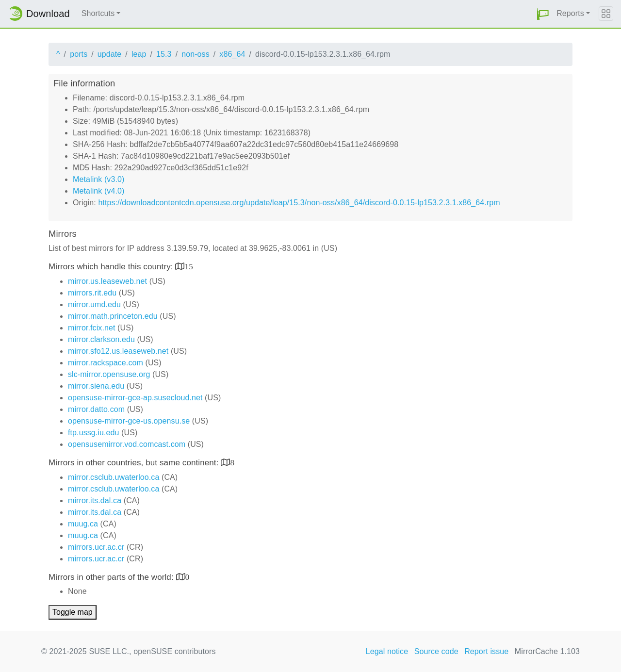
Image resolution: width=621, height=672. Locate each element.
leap (139, 54)
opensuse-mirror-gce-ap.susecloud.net (135, 398)
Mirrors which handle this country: (112, 267)
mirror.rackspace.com (106, 363)
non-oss (196, 54)
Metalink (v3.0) (98, 179)
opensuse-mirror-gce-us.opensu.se (129, 421)
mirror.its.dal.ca (95, 500)
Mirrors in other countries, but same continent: (135, 463)
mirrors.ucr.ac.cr (96, 547)
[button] (543, 14)
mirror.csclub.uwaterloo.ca (114, 477)
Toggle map (73, 612)
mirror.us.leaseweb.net (107, 281)
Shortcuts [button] (98, 13)
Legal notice (387, 651)
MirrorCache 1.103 (547, 651)
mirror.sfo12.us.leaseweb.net (118, 351)
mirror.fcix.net (92, 328)
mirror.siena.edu (96, 386)
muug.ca (83, 524)
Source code (436, 651)
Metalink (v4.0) (98, 191)
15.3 (164, 54)
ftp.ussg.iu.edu (94, 433)
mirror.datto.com (96, 409)
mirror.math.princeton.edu (113, 316)
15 (189, 266)
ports (79, 54)
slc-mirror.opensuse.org (109, 374)
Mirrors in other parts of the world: (112, 577)
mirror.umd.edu (94, 304)
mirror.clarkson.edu (101, 339)
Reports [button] (570, 13)
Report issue (486, 651)
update (110, 54)
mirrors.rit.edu (92, 293)
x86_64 (232, 54)
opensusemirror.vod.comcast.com (127, 444)
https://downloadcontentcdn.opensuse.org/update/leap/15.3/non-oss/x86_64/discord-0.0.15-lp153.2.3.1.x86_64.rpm (299, 203)
